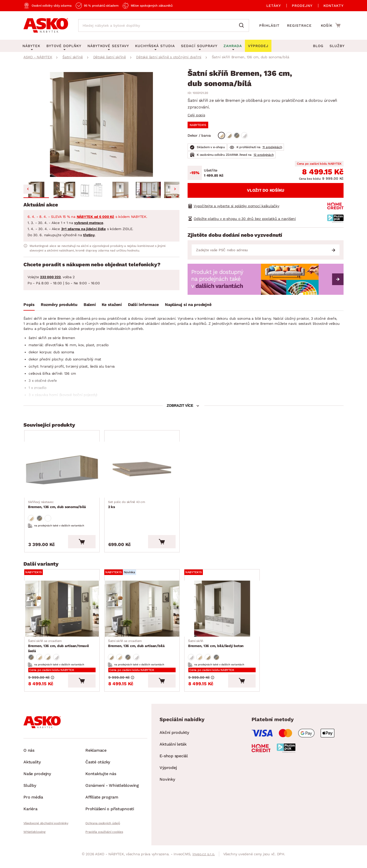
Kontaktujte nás (101, 779)
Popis (29, 305)
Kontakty (333, 6)
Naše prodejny (37, 779)
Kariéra (30, 814)
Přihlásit (269, 25)
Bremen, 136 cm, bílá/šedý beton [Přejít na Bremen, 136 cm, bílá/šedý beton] (216, 648)
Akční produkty (174, 738)
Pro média (33, 802)
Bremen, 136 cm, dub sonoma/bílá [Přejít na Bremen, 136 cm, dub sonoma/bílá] (57, 506)
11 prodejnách (272, 147)
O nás (29, 756)
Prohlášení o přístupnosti (110, 814)
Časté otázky (98, 767)
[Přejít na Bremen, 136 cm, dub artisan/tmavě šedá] (63, 612)
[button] (36, 190)
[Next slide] (175, 189)
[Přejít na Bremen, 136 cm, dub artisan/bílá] (143, 612)
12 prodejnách (264, 155)
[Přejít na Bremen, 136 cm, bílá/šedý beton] (224, 612)
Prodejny (302, 6)
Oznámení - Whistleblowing (112, 791)
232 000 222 (50, 277)
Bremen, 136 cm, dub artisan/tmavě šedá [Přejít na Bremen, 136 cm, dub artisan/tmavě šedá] (63, 648)
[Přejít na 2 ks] (143, 471)
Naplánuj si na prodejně (188, 305)
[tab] (29, 306)
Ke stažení (112, 305)
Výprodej (168, 773)
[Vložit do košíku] (85, 544)
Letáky (274, 6)
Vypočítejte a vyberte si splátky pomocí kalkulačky (237, 206)
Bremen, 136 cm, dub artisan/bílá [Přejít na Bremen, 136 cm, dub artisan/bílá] (137, 648)
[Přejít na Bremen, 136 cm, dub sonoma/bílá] (63, 471)
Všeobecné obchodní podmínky (46, 829)
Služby (337, 46)
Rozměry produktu (59, 305)
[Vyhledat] (243, 25)
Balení (90, 305)
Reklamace (96, 756)
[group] (101, 125)
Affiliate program (102, 802)
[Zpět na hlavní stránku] (46, 25)
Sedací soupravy (199, 46)
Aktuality (32, 767)
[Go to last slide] (28, 189)
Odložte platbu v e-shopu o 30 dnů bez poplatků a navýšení (245, 219)
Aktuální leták (173, 750)
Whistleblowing (34, 837)
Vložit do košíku (266, 190)
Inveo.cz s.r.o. (204, 859)
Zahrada (233, 46)
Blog (318, 46)
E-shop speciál (174, 761)
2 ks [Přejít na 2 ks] (127, 506)
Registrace (299, 25)
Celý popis (196, 115)
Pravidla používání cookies (104, 837)
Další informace (143, 305)
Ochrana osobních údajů (103, 829)
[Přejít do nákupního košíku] (331, 25)
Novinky (167, 785)
